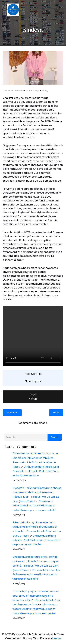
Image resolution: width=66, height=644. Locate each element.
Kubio (57, 638)
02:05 (45, 91)
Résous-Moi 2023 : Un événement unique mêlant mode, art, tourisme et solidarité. (36, 574)
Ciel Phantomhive (13, 91)
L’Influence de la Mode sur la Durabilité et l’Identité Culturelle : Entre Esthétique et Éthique (36, 471)
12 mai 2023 (32, 91)
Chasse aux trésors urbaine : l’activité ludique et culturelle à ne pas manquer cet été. (34, 505)
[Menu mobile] (56, 10)
